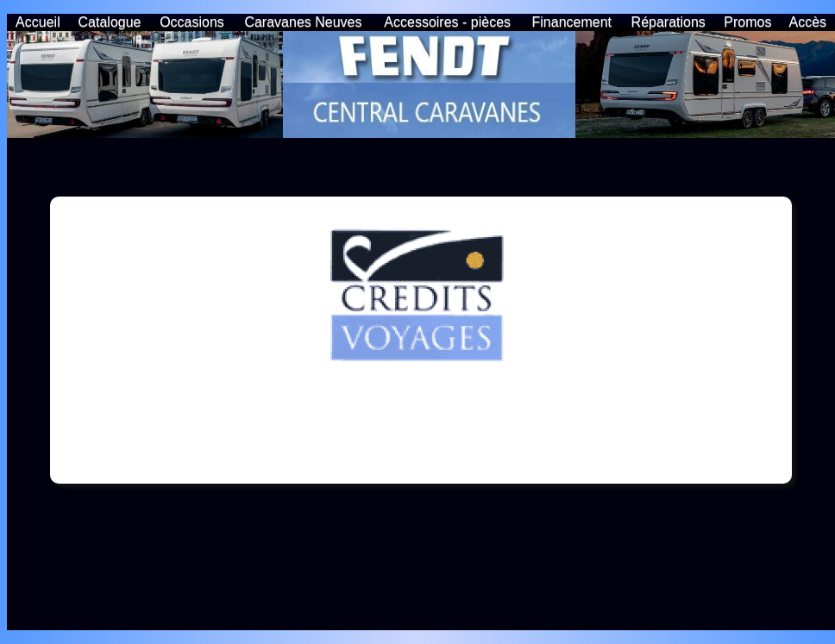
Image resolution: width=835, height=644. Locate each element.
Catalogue (110, 22)
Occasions (192, 22)
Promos (747, 22)
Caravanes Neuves (303, 22)
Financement (572, 22)
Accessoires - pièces (447, 22)
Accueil (38, 22)
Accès (808, 22)
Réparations (669, 22)
